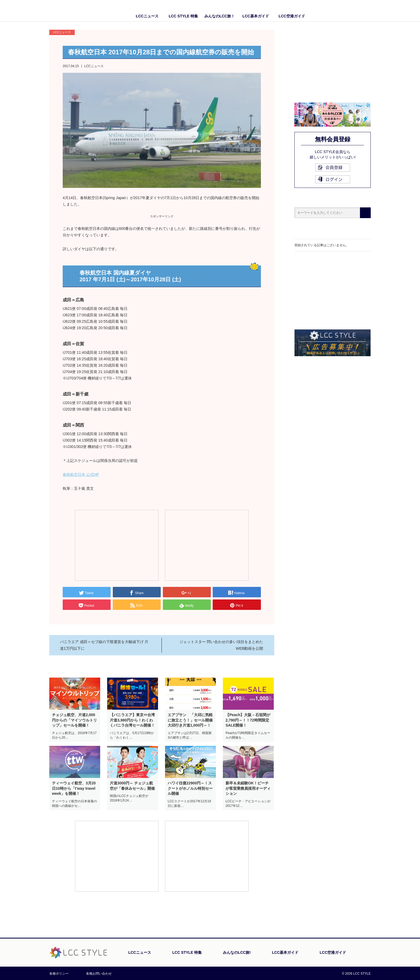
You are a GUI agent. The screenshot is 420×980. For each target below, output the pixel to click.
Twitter (367, 11)
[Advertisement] (117, 545)
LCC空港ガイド (292, 16)
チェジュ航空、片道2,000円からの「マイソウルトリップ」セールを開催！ (74, 720)
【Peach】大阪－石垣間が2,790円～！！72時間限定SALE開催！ (248, 720)
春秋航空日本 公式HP (81, 474)
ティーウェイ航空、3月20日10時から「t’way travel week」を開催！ (74, 788)
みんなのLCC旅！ (220, 16)
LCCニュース (147, 16)
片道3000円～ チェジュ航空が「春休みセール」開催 (132, 786)
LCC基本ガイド (256, 16)
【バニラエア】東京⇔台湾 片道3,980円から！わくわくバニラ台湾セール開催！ (133, 720)
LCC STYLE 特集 (183, 16)
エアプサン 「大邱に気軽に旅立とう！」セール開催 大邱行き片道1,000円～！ (190, 720)
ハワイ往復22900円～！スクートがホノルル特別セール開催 (190, 788)
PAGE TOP (356, 927)
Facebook (356, 11)
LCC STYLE (81, 11)
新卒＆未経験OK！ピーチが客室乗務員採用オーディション (248, 788)
